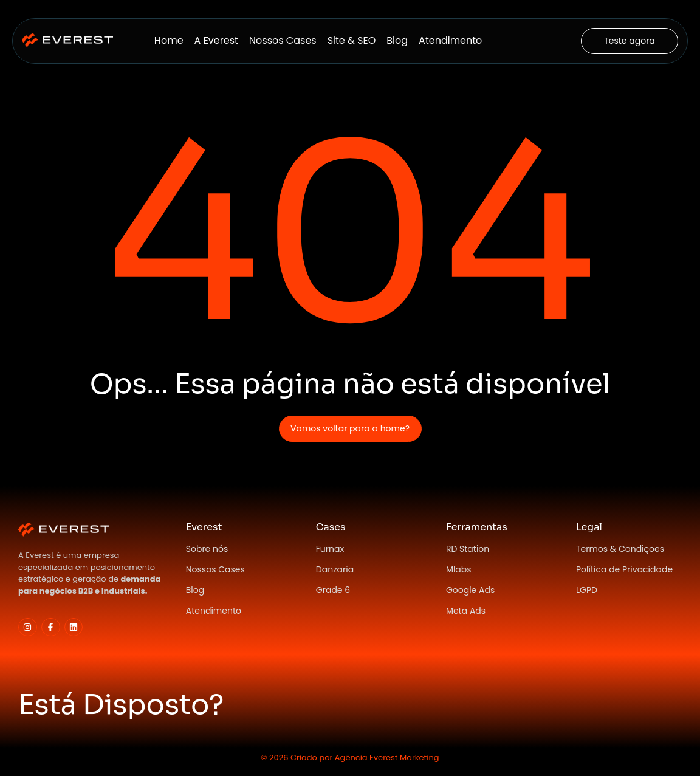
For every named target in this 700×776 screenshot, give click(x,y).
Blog (397, 40)
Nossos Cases (283, 40)
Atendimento (450, 40)
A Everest (216, 40)
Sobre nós (207, 549)
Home (169, 40)
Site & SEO (352, 40)
